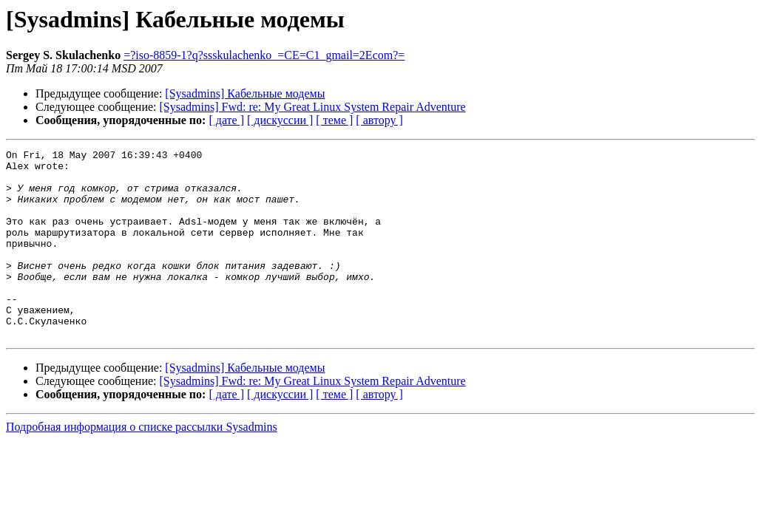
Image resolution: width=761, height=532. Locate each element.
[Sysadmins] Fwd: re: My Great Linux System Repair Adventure (313, 107)
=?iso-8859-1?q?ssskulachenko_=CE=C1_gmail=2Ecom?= (264, 55)
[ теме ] (334, 120)
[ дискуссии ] (280, 120)
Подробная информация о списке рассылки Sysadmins (142, 464)
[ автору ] (379, 120)
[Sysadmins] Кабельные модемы (245, 93)
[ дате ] (226, 120)
